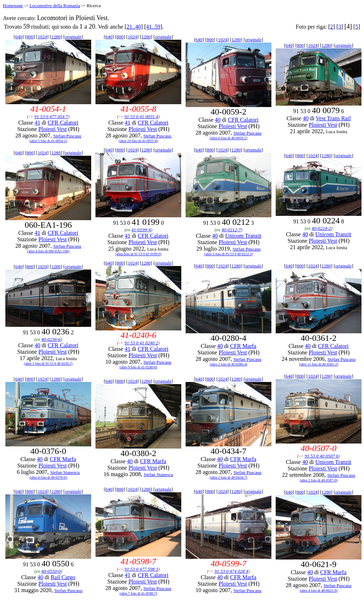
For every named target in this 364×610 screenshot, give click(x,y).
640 (19, 37)
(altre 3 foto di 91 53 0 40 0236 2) (48, 364)
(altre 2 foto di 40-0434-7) (229, 477)
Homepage (13, 6)
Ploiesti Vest (52, 129)
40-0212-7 (231, 230)
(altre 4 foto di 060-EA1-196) (48, 251)
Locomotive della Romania (55, 6)
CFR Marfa (243, 346)
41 (38, 123)
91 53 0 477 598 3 (141, 569)
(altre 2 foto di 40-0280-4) (229, 364)
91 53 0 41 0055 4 (141, 117)
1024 (42, 37)
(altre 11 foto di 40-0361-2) (319, 364)
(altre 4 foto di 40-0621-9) (319, 590)
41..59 (153, 27)
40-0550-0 (51, 571)
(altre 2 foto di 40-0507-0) (319, 480)
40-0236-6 (51, 339)
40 (218, 120)
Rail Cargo (63, 577)
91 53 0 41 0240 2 (141, 343)
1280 (56, 37)
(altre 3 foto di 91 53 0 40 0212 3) (228, 254)
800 (30, 37)
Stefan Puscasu (67, 136)
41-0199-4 (141, 230)
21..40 (134, 27)
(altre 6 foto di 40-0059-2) (229, 138)
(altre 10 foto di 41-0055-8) (138, 141)
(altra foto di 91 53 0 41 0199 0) (138, 254)
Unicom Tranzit (243, 236)
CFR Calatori (63, 123)
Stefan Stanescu (65, 472)
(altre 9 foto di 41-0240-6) (139, 367)
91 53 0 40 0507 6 (321, 456)
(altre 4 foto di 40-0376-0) (48, 477)
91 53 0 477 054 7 (51, 117)
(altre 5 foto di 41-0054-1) (48, 141)
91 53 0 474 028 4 (231, 571)
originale (73, 37)
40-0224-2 (321, 228)
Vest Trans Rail (333, 118)
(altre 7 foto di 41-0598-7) (139, 593)
